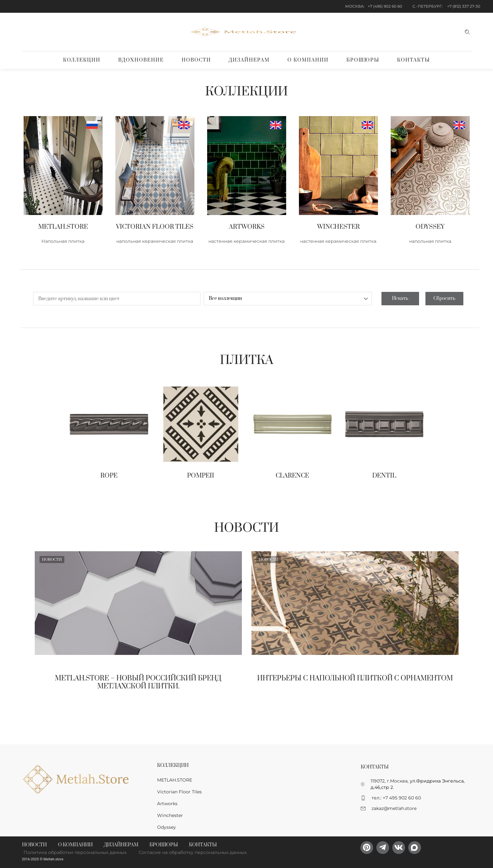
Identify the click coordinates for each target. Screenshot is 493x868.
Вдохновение (141, 60)
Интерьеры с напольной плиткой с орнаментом (355, 678)
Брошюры (363, 60)
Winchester (170, 815)
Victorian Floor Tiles (179, 792)
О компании (308, 60)
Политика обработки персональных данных (75, 852)
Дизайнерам (249, 60)
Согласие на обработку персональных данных (193, 852)
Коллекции (82, 60)
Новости (196, 60)
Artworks (167, 804)
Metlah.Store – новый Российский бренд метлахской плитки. (138, 682)
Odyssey (167, 827)
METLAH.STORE (175, 780)
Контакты (413, 60)
